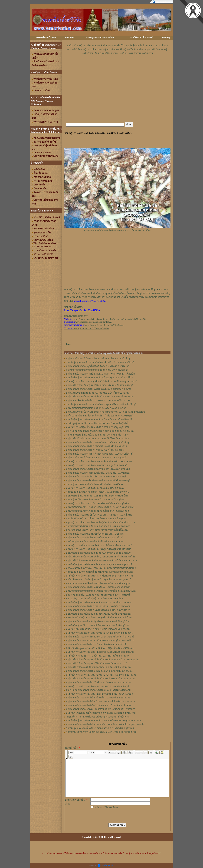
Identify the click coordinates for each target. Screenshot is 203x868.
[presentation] (115, 816)
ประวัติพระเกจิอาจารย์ (141, 38)
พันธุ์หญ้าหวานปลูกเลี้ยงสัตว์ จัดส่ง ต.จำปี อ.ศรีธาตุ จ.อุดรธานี (97, 427)
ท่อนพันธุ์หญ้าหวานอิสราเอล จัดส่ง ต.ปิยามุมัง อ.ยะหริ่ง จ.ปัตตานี (99, 419)
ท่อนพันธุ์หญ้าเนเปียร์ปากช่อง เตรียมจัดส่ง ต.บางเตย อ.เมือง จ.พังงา (100, 507)
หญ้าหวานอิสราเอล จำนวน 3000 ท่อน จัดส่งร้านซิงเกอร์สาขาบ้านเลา (101, 709)
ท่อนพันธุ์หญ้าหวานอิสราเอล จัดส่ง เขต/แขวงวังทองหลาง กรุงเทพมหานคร (103, 721)
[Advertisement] (117, 65)
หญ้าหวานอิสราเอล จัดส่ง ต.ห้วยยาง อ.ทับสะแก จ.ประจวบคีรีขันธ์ (99, 454)
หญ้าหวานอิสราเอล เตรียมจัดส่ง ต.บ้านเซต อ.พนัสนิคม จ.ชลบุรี (98, 480)
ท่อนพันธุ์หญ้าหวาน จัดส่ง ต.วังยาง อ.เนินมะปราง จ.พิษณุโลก (97, 496)
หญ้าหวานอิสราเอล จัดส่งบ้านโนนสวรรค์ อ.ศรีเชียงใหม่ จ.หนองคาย (100, 701)
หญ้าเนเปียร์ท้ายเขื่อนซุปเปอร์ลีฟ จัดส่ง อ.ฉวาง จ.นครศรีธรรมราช (100, 397)
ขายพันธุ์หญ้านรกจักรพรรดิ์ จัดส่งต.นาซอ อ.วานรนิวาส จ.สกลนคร (100, 572)
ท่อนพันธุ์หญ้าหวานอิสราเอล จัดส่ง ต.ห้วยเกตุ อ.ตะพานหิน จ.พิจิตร (100, 378)
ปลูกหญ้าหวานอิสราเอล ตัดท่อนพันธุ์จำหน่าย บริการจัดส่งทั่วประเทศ (101, 522)
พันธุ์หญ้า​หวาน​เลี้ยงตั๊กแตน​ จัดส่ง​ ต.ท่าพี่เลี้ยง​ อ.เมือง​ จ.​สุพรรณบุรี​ (99, 545)
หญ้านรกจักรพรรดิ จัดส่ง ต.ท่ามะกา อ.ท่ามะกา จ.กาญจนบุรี (96, 458)
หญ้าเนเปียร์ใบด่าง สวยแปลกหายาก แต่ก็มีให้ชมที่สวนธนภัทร (97, 439)
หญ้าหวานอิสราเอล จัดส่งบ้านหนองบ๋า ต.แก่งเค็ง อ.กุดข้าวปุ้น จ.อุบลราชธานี (105, 724)
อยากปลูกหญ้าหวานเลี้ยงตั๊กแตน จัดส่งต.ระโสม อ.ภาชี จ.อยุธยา (98, 583)
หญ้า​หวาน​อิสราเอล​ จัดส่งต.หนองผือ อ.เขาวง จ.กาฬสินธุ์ (94, 538)
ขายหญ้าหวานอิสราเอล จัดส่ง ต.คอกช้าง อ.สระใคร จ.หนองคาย (98, 526)
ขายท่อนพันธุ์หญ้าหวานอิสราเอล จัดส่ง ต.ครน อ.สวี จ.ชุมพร (96, 519)
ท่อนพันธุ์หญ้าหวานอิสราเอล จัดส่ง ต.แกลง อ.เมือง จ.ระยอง (96, 408)
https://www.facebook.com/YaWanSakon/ (104, 325)
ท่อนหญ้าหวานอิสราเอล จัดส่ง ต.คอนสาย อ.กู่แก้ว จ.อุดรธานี (97, 465)
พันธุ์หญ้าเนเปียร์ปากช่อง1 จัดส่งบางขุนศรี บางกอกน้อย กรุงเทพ (98, 629)
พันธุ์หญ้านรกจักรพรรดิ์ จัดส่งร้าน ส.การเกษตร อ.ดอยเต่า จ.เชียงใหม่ (101, 713)
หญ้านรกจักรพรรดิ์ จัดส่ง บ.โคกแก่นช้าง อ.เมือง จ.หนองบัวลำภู (98, 359)
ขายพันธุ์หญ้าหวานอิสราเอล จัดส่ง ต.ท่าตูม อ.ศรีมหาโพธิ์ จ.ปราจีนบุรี (101, 404)
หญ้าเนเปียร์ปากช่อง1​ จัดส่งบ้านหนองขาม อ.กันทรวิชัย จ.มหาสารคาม (101, 560)
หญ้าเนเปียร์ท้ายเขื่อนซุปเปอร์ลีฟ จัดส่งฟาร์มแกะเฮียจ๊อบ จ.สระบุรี (100, 385)
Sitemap (166, 38)
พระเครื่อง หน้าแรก (46, 38)
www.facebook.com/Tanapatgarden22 (93, 322)
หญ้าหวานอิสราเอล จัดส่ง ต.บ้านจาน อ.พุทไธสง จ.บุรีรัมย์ (95, 450)
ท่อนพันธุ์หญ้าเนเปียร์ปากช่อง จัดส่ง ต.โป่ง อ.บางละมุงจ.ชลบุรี (97, 511)
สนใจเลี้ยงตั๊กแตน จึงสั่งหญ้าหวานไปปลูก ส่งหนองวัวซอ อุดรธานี (99, 580)
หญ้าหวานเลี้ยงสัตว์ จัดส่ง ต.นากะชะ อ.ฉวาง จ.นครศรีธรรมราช (98, 400)
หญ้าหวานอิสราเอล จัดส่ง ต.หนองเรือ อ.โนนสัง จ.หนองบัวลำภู (97, 442)
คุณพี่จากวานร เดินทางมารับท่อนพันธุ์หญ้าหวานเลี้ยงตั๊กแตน (97, 530)
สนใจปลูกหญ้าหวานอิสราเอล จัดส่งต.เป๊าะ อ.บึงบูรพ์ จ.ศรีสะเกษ (98, 690)
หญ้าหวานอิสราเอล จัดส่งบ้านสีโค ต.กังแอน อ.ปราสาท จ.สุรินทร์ (99, 389)
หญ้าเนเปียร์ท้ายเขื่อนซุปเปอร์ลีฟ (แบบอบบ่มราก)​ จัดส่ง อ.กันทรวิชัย (101, 557)
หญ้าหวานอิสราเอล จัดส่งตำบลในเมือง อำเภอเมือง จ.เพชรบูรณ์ (98, 473)
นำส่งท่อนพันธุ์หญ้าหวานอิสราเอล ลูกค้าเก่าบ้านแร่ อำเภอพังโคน (99, 618)
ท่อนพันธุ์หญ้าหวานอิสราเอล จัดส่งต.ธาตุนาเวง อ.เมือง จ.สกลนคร (99, 602)
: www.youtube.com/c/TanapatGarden (87, 328)
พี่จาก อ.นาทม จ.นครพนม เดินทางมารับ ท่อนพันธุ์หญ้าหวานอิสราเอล (101, 568)
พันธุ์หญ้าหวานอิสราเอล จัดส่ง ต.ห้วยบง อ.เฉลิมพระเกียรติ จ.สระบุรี (100, 652)
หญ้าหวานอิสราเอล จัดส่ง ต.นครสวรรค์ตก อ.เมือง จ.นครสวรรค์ (98, 610)
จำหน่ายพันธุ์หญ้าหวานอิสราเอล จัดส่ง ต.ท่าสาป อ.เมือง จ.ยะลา (98, 435)
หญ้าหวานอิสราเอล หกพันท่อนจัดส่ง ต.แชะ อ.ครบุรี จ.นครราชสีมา (100, 640)
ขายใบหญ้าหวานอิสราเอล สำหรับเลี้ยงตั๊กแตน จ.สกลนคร (95, 541)
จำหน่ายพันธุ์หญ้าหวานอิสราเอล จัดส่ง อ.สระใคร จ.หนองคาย (97, 370)
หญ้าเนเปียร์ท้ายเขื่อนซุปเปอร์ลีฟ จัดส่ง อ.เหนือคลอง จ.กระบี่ (97, 663)
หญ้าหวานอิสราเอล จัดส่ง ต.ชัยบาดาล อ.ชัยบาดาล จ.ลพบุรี (96, 477)
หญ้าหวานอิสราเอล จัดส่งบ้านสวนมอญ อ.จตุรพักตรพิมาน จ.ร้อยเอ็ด (100, 374)
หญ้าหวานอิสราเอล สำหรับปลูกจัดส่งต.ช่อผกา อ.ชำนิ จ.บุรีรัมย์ (98, 621)
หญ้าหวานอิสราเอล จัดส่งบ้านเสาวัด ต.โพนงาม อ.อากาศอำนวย (98, 587)
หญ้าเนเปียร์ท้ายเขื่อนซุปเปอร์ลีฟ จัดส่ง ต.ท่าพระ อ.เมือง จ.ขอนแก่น (100, 679)
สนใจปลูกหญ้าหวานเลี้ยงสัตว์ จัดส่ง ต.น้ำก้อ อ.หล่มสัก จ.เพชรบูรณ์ (100, 416)
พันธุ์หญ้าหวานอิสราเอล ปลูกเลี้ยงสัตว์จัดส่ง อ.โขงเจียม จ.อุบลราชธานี (102, 381)
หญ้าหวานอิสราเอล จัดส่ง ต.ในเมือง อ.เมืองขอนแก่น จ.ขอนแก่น (98, 682)
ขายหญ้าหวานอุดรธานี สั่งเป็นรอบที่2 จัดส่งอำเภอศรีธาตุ (95, 484)
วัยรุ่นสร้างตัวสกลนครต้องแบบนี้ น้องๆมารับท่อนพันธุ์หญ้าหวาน (98, 717)
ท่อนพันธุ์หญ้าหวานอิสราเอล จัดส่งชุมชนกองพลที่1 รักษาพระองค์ (99, 614)
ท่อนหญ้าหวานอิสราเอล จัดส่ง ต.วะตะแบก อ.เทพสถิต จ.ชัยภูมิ (97, 686)
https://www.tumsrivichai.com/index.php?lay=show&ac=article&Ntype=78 (110, 319)
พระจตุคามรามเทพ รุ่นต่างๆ (100, 38)
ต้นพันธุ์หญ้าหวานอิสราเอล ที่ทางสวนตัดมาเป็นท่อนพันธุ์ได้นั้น (98, 423)
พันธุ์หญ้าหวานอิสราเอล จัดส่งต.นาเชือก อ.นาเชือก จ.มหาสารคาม (99, 576)
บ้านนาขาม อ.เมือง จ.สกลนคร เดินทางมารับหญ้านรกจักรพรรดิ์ (98, 595)
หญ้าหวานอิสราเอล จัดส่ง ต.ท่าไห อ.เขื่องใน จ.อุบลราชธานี (96, 644)
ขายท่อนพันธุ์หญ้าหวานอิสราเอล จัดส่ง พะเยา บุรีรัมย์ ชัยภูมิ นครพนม (101, 732)
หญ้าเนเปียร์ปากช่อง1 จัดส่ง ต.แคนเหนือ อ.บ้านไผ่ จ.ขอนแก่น (97, 393)
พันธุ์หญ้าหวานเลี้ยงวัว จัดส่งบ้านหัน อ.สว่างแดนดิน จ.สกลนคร (98, 656)
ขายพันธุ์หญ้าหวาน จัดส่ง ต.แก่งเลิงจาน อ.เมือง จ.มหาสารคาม (98, 492)
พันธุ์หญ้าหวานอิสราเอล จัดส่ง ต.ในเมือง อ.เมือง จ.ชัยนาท (95, 488)
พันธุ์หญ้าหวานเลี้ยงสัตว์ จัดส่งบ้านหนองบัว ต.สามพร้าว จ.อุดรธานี (100, 633)
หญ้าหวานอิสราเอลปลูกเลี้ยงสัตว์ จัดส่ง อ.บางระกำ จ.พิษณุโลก (98, 366)
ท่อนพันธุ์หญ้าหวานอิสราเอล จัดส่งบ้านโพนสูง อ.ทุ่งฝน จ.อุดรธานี (99, 564)
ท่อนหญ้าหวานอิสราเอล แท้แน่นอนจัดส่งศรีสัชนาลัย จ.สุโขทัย (97, 503)
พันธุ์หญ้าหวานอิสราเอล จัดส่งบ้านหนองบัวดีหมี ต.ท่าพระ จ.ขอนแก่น (101, 675)
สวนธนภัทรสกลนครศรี (76, 316)
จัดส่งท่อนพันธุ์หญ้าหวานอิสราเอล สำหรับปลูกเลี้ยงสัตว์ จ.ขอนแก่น (100, 648)
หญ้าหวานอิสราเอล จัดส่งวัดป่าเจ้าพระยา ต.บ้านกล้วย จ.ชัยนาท (98, 705)
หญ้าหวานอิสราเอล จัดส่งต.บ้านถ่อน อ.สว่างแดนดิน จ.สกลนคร (98, 469)
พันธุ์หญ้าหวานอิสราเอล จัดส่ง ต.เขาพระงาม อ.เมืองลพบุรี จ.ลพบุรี (99, 694)
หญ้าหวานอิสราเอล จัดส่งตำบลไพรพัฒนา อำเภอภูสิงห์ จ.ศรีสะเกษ (100, 671)
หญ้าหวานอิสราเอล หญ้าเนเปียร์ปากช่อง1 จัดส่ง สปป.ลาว (95, 534)
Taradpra (69, 38)
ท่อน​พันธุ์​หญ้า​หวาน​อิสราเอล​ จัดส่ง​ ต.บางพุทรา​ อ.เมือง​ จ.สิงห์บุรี (98, 553)
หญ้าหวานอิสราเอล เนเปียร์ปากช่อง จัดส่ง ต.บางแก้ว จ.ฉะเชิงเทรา (100, 515)
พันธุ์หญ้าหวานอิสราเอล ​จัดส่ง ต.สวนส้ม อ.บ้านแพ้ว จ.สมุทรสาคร (99, 461)
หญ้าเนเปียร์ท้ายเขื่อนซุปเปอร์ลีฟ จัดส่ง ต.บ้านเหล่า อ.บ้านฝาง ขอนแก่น (102, 660)
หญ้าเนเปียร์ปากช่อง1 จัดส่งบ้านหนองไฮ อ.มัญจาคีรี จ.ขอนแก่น (98, 667)
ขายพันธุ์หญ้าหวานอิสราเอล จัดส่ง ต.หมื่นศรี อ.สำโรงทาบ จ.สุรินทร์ (100, 362)
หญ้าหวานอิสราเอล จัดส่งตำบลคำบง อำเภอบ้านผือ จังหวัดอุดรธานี (100, 637)
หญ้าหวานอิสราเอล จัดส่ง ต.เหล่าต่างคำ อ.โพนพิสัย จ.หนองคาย (98, 606)
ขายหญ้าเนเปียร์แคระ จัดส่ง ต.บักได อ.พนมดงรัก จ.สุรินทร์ (96, 499)
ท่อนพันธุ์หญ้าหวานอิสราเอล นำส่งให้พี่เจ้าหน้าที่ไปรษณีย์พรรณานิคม (101, 591)
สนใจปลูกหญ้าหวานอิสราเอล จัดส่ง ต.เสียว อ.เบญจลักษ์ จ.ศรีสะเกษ (100, 431)
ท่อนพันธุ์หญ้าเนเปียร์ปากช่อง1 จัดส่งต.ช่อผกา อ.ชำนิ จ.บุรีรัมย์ (98, 625)
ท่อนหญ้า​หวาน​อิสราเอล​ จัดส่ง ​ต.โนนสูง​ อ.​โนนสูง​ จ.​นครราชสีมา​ (99, 549)
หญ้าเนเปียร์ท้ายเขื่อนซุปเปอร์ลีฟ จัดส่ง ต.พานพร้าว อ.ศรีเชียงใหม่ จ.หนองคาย (106, 412)
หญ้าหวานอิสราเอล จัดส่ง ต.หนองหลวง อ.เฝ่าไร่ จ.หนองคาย (96, 446)
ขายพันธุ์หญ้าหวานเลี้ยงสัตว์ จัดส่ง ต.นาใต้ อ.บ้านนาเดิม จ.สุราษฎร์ (100, 728)
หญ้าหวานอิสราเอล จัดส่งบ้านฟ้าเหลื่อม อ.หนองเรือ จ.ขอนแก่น (98, 698)
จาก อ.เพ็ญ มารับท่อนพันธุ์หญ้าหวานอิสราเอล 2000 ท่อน (94, 599)
